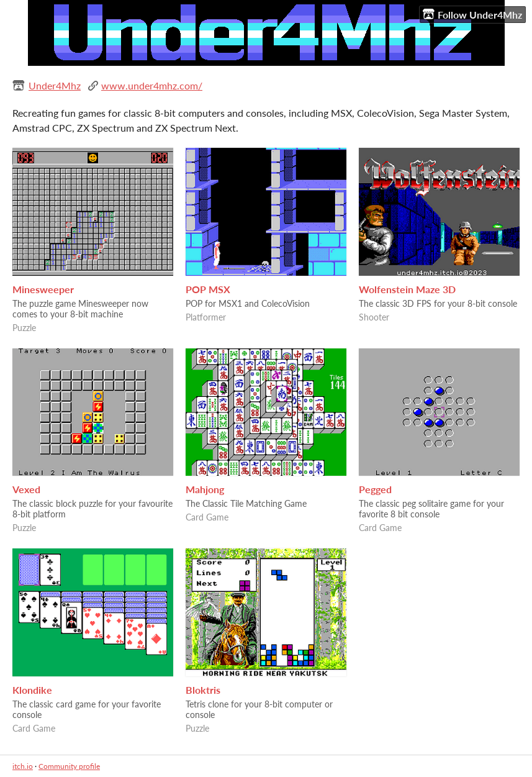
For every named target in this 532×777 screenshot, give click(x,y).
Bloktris (203, 690)
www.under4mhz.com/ (152, 85)
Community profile (69, 766)
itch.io (23, 766)
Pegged (375, 489)
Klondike (32, 690)
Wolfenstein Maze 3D (407, 289)
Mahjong (205, 489)
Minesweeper (43, 289)
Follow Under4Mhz (472, 14)
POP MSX (208, 289)
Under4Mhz (55, 85)
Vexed (26, 489)
